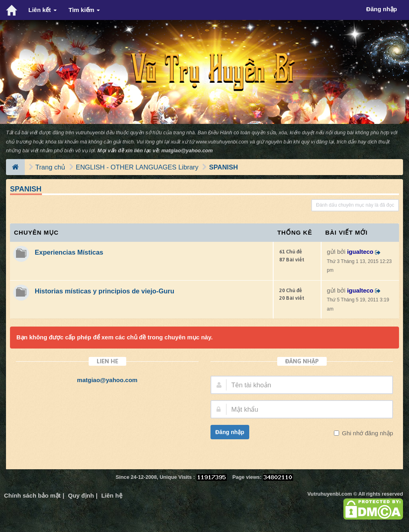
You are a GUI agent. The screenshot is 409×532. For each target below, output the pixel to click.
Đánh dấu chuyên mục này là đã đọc (355, 205)
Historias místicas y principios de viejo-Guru (104, 291)
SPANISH (223, 167)
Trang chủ (51, 167)
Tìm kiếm (84, 10)
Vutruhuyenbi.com (330, 494)
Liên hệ (111, 495)
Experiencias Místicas (69, 252)
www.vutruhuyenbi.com (222, 142)
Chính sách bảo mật (32, 495)
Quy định (81, 495)
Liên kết (43, 10)
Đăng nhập (230, 432)
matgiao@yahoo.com (187, 150)
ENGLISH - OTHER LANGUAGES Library (137, 167)
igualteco (360, 252)
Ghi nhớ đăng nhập (367, 433)
